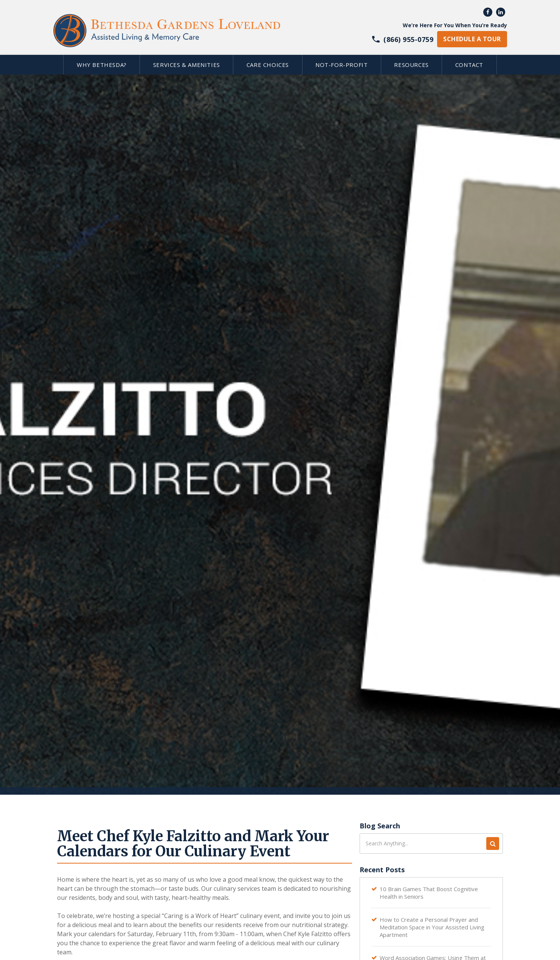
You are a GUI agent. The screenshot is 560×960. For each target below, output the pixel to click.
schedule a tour (472, 39)
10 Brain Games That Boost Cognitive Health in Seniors (429, 893)
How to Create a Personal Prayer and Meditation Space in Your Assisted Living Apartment (432, 927)
